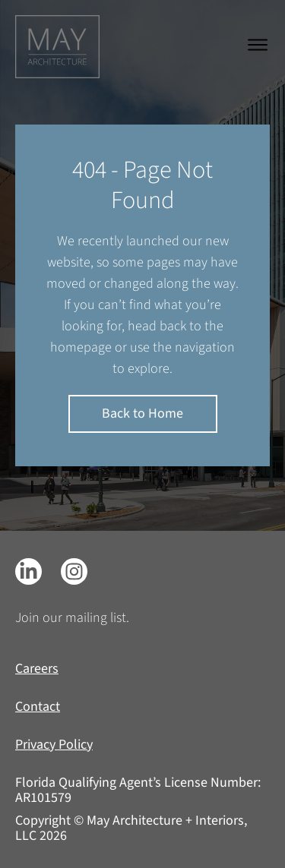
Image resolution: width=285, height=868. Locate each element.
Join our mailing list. (72, 618)
